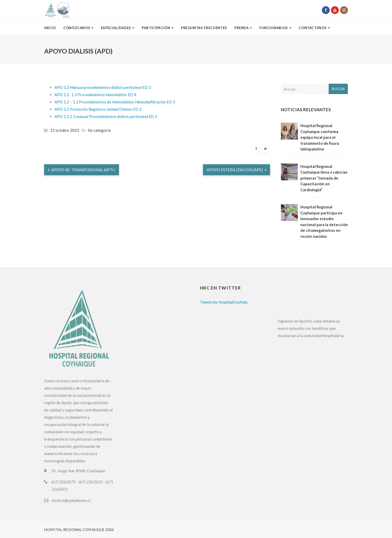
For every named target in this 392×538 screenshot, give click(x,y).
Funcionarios (274, 28)
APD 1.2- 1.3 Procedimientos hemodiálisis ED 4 (95, 95)
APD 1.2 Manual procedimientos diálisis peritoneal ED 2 (103, 87)
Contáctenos (313, 28)
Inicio (50, 28)
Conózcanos (77, 28)
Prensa (242, 28)
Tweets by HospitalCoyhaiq (224, 302)
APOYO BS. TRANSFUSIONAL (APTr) (82, 170)
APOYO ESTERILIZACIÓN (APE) (236, 170)
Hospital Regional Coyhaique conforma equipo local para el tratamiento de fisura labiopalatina (320, 137)
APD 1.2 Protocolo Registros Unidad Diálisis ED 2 (98, 109)
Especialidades (117, 28)
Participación (156, 28)
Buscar (338, 89)
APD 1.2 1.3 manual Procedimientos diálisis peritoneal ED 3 (106, 116)
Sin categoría (99, 130)
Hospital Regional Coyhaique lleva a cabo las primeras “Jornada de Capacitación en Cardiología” (324, 178)
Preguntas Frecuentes (204, 28)
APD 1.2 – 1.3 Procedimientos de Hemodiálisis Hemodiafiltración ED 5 (115, 102)
